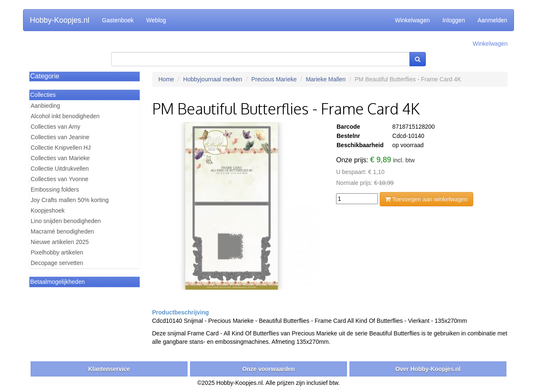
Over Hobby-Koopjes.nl (428, 369)
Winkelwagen (412, 20)
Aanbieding (45, 106)
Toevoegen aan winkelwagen (426, 199)
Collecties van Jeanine (60, 137)
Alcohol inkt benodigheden (65, 116)
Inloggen (454, 20)
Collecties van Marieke (60, 158)
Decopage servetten (57, 263)
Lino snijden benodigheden (66, 221)
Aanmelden (492, 20)
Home (166, 79)
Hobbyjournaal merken (213, 79)
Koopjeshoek (48, 210)
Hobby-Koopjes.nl (60, 20)
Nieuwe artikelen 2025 (60, 242)
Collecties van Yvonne (60, 179)
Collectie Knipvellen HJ (61, 148)
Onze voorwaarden (268, 369)
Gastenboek (118, 20)
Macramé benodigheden (62, 231)
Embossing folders (55, 190)
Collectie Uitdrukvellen (60, 169)
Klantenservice (109, 369)
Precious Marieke (274, 79)
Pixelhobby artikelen (57, 252)
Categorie (45, 76)
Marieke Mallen (326, 79)
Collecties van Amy (55, 127)
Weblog (156, 20)
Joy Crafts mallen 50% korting (70, 200)
